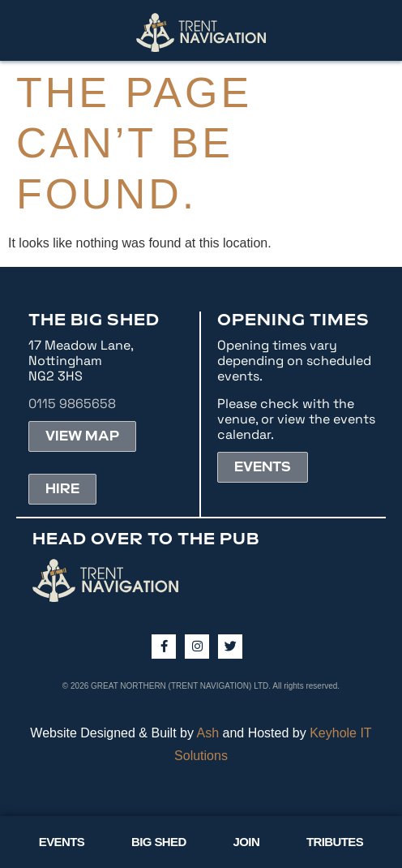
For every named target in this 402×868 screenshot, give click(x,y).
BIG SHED (159, 842)
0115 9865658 (72, 404)
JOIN (247, 842)
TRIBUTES (335, 842)
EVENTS (62, 842)
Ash (208, 733)
